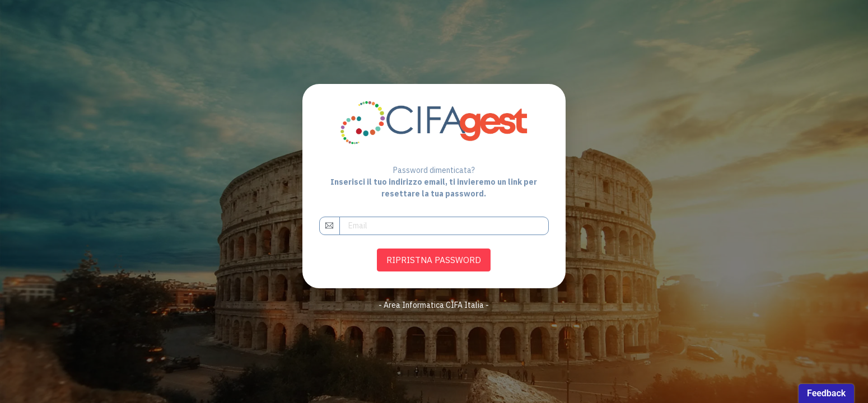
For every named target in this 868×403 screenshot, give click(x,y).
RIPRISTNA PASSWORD (434, 260)
